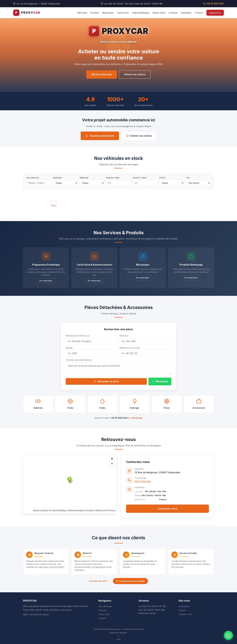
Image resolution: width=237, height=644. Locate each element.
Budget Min (113, 178)
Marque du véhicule (77, 336)
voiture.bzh (184, 606)
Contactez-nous (167, 509)
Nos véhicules (105, 606)
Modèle (124, 336)
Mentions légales (118, 633)
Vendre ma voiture (135, 74)
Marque (57, 178)
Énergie (84, 178)
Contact (199, 13)
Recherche (33, 178)
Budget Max (140, 178)
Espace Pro (215, 13)
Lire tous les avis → (99, 581)
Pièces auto (104, 614)
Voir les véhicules (102, 74)
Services (103, 610)
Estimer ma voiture (139, 136)
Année (69, 348)
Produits (95, 13)
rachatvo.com (185, 614)
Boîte (163, 178)
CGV (118, 639)
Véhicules (82, 13)
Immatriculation (130, 348)
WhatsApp (160, 381)
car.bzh (182, 610)
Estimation (186, 13)
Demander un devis (106, 381)
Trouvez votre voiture (100, 136)
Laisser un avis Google (130, 581)
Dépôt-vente (159, 13)
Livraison (173, 13)
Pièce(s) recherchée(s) (79, 360)
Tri (188, 178)
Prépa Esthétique (141, 13)
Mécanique (108, 13)
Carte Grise (123, 13)
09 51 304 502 (213, 4)
